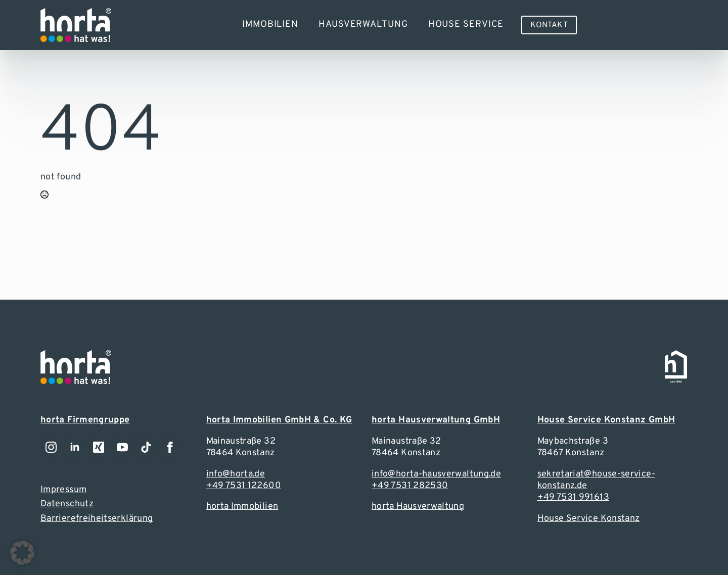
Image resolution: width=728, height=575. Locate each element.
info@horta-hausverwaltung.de (436, 474)
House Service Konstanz (589, 519)
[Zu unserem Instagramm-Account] (51, 447)
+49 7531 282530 (410, 486)
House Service (466, 25)
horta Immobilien (242, 507)
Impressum (63, 490)
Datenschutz (67, 504)
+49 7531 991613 (573, 497)
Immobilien (270, 25)
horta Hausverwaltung (418, 507)
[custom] (146, 447)
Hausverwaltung (363, 25)
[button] (22, 553)
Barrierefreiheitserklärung (97, 519)
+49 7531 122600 (244, 486)
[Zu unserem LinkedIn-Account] (75, 447)
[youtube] (122, 447)
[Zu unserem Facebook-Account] (170, 447)
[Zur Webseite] (76, 25)
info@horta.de (236, 474)
